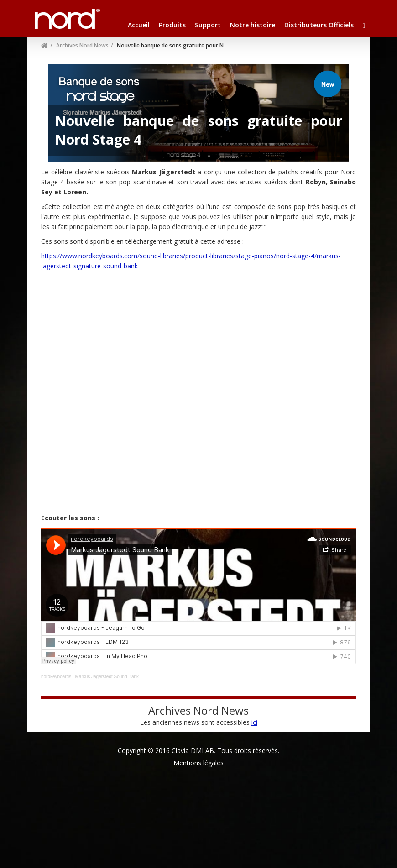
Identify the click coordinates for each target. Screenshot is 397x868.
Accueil (139, 25)
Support (208, 25)
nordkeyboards (56, 677)
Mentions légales (198, 763)
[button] (364, 25)
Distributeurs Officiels (319, 25)
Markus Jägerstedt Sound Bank (107, 677)
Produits (172, 25)
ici (254, 722)
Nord (44, 14)
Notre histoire (253, 25)
